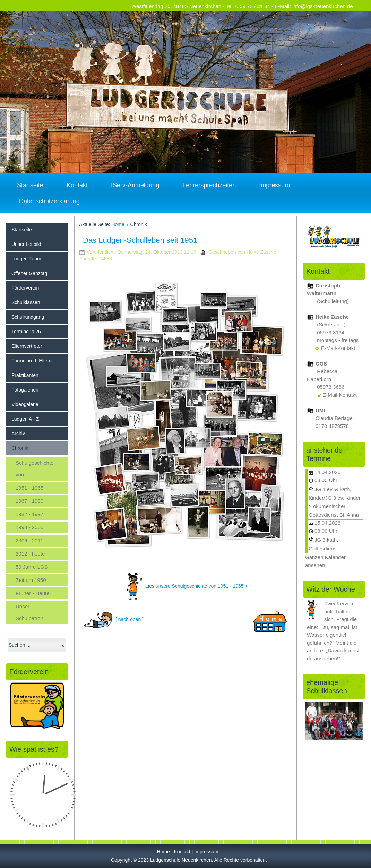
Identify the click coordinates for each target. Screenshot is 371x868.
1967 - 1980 (29, 501)
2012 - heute (30, 554)
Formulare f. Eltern (32, 361)
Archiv (18, 433)
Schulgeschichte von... (34, 469)
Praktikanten (25, 375)
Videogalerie (25, 404)
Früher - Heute (33, 593)
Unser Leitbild (26, 244)
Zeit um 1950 (31, 580)
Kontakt (77, 185)
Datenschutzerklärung (49, 201)
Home (118, 224)
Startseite (30, 185)
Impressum (274, 185)
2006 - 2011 (29, 540)
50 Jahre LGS (32, 567)
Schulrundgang (28, 317)
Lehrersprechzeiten (209, 185)
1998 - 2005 (29, 527)
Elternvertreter (27, 346)
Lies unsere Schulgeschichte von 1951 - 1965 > (196, 586)
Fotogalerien (25, 390)
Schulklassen (26, 302)
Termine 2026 (26, 332)
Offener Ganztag (29, 273)
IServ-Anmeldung (135, 185)
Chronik (20, 448)
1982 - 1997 (29, 514)
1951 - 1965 (29, 488)
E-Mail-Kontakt (338, 348)
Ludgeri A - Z (25, 419)
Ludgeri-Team (26, 259)
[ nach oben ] (130, 619)
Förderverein (25, 288)
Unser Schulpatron (29, 612)
